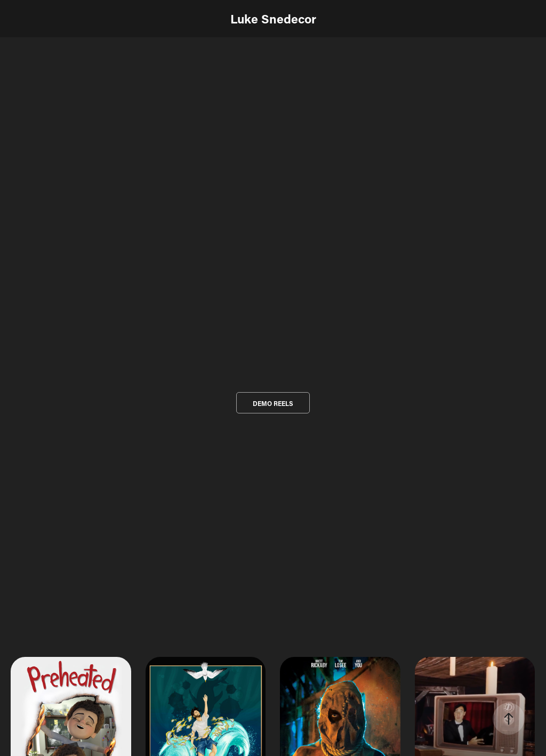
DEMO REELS (273, 403)
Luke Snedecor (273, 19)
